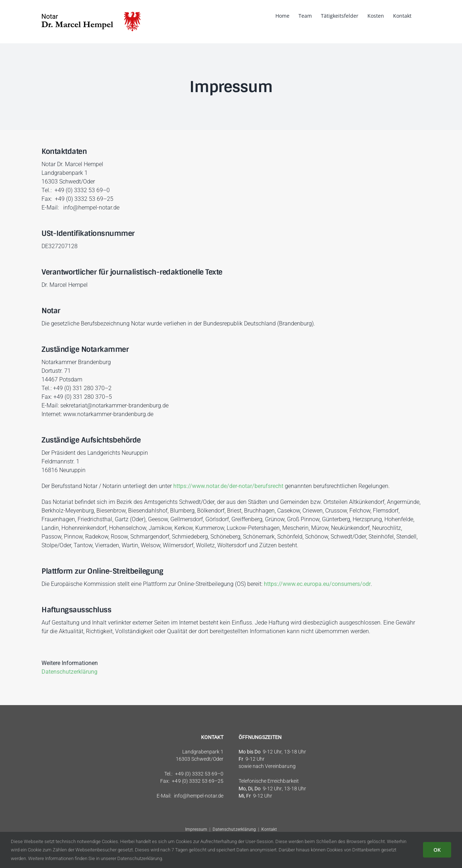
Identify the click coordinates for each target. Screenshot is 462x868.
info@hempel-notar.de (91, 208)
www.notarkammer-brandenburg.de (108, 414)
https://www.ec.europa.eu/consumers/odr (317, 584)
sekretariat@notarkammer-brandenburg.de (114, 405)
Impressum (196, 829)
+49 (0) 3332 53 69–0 (82, 190)
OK (437, 850)
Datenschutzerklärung (69, 672)
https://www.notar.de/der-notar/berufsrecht (228, 486)
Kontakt (269, 829)
